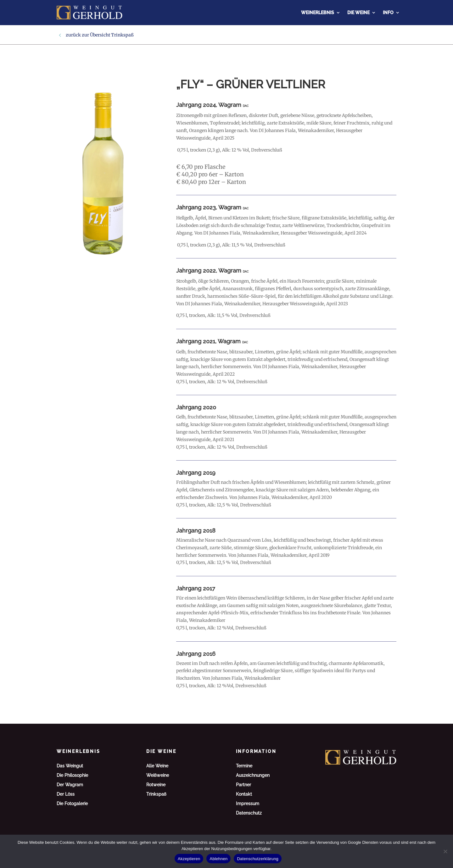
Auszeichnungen (253, 775)
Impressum (248, 804)
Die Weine (358, 13)
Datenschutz (249, 813)
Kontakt (244, 794)
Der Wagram (70, 785)
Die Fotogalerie (72, 804)
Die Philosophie (72, 775)
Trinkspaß (122, 35)
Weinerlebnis (318, 13)
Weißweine (158, 775)
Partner (243, 785)
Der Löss (66, 794)
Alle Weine (157, 766)
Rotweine (156, 785)
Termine (244, 766)
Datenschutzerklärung (257, 859)
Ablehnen (218, 859)
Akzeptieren (189, 859)
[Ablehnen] (445, 851)
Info (388, 13)
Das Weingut (70, 766)
